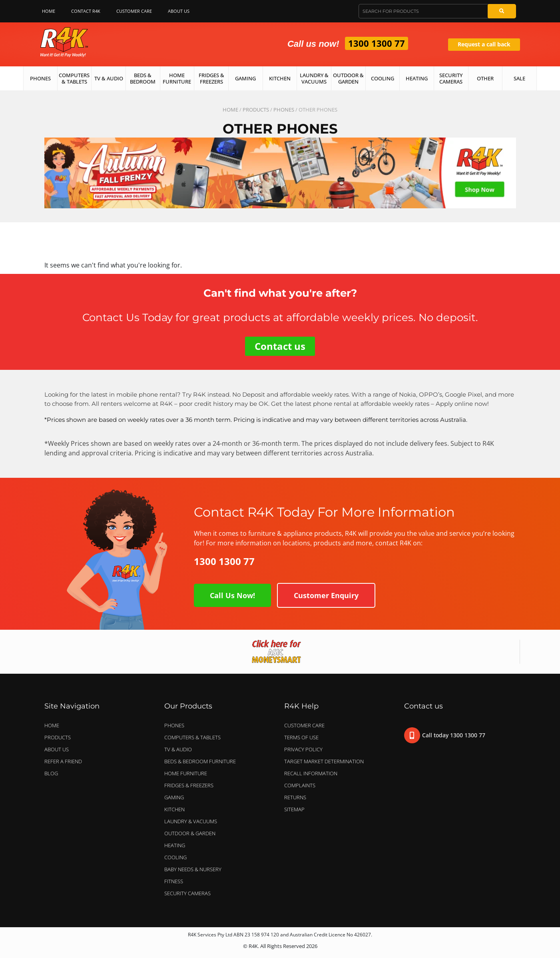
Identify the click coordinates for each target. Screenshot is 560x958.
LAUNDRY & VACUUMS (193, 821)
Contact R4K (86, 11)
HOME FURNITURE (186, 773)
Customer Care (134, 11)
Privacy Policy (303, 749)
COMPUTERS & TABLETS (194, 737)
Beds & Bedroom (143, 78)
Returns (295, 797)
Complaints (300, 785)
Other (485, 78)
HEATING (175, 845)
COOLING (175, 857)
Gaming (245, 78)
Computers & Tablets (74, 78)
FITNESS (174, 881)
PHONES (284, 110)
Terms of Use (301, 737)
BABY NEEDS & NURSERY (193, 869)
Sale (519, 78)
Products (256, 110)
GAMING (174, 797)
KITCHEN (174, 809)
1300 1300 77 (377, 43)
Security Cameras (451, 78)
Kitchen (280, 78)
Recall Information (311, 773)
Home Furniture (177, 78)
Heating (417, 78)
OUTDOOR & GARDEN (192, 833)
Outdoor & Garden (348, 78)
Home (49, 11)
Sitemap (294, 809)
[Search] (502, 11)
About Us (181, 11)
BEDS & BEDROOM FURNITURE (202, 761)
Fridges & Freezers (211, 78)
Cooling (383, 78)
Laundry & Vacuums (314, 78)
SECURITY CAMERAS (187, 893)
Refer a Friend (63, 761)
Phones (40, 78)
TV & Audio (109, 78)
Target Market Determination (324, 761)
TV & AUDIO (180, 749)
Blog (51, 773)
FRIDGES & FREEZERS (189, 785)
